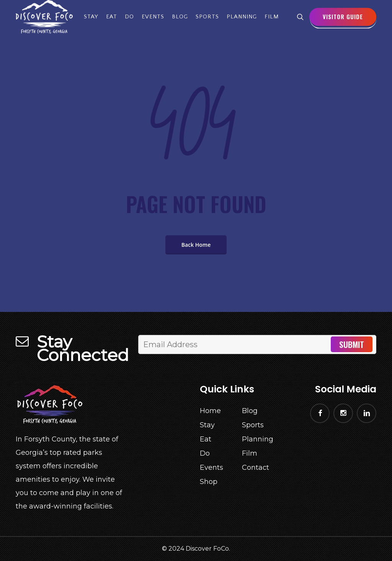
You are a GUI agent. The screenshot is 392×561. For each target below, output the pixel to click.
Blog (250, 411)
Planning (258, 439)
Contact (256, 467)
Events (212, 467)
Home (210, 411)
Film (250, 453)
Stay (207, 425)
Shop (209, 482)
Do (205, 453)
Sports (253, 425)
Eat (206, 439)
